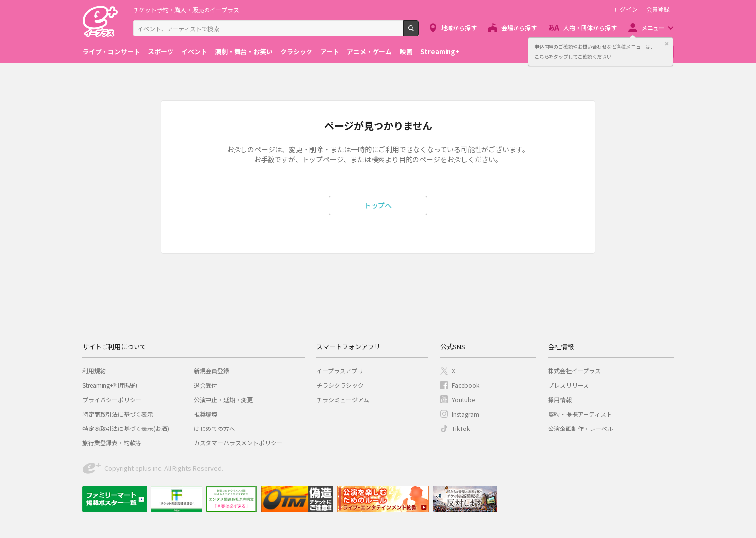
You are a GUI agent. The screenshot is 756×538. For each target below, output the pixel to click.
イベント (194, 52)
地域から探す (459, 27)
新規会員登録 (211, 371)
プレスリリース (568, 385)
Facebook (465, 385)
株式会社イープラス (574, 371)
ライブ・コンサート (111, 52)
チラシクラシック (340, 385)
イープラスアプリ (340, 371)
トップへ (378, 205)
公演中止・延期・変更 (223, 400)
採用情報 (560, 400)
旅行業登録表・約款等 (112, 443)
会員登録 (658, 9)
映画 (406, 52)
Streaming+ (440, 52)
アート (330, 52)
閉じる (667, 44)
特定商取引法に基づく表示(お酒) (126, 428)
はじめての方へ (214, 428)
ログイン (626, 9)
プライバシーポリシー (112, 400)
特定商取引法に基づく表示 (118, 414)
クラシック (296, 52)
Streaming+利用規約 (110, 385)
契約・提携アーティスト (580, 414)
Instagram (465, 414)
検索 (419, 32)
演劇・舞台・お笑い (244, 52)
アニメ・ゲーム (369, 52)
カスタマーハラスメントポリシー (238, 443)
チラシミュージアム (343, 400)
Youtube (463, 400)
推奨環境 (206, 414)
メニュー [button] (653, 27)
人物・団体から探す (590, 27)
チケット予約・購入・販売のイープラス (186, 10)
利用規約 (94, 371)
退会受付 (206, 385)
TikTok (461, 428)
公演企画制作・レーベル (581, 428)
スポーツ (161, 52)
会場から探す (519, 27)
